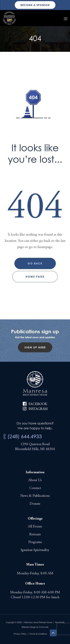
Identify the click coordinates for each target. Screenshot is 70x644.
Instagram (38, 409)
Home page (35, 277)
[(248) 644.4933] (5, 437)
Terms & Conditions (38, 634)
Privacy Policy (20, 634)
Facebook (38, 404)
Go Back (35, 263)
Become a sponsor (35, 5)
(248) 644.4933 (25, 436)
